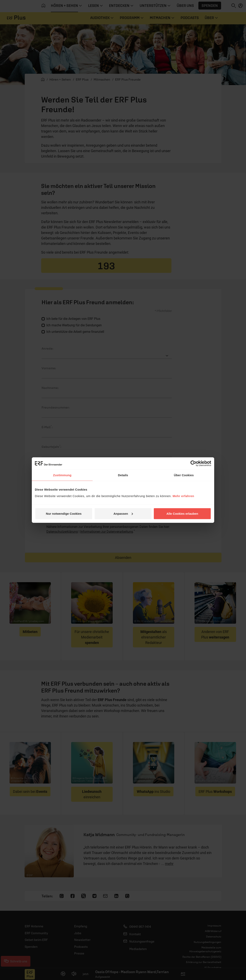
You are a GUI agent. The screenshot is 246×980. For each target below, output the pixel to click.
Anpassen (123, 513)
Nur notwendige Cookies (64, 513)
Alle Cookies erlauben (182, 513)
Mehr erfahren (183, 496)
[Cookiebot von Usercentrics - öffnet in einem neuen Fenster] (193, 463)
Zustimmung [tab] (62, 475)
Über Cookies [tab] (184, 475)
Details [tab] (123, 475)
